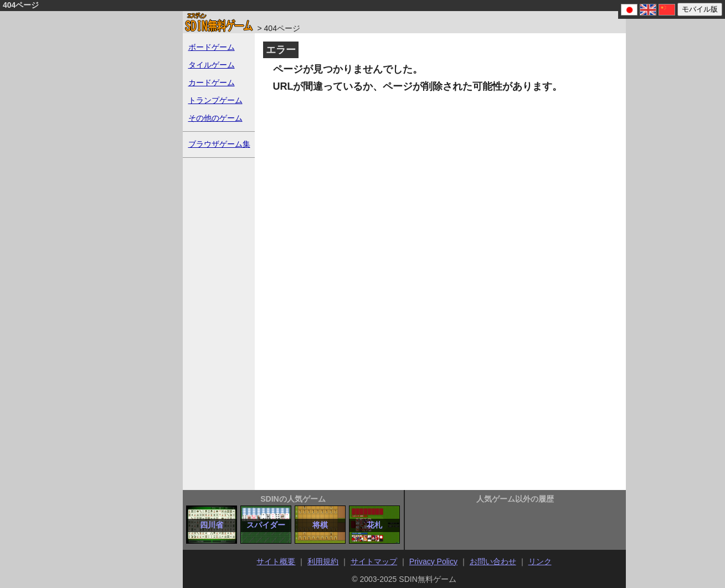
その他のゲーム (215, 118)
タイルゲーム (212, 65)
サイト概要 (276, 561)
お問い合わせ (493, 561)
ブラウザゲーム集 (219, 144)
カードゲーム (212, 82)
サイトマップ (374, 561)
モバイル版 (700, 9)
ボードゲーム (212, 47)
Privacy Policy (433, 561)
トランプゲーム (215, 100)
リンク (540, 561)
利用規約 (323, 561)
